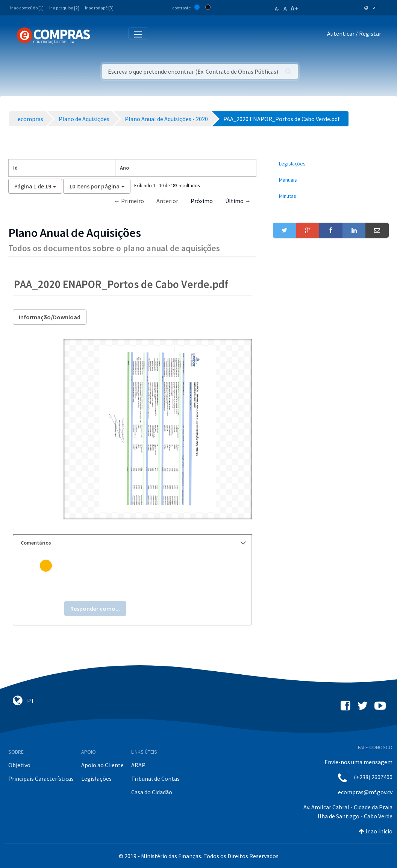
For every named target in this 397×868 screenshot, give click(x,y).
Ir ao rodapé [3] (99, 8)
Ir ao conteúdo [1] (27, 8)
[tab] (132, 543)
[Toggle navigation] (101, 35)
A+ (294, 8)
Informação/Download (50, 317)
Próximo (202, 201)
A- (277, 9)
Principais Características (41, 778)
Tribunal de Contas (155, 778)
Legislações (96, 778)
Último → (238, 201)
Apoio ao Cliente (102, 765)
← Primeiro (129, 201)
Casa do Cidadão (152, 792)
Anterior (167, 201)
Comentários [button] (133, 543)
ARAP (138, 765)
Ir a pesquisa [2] (64, 8)
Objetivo (19, 765)
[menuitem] (331, 164)
